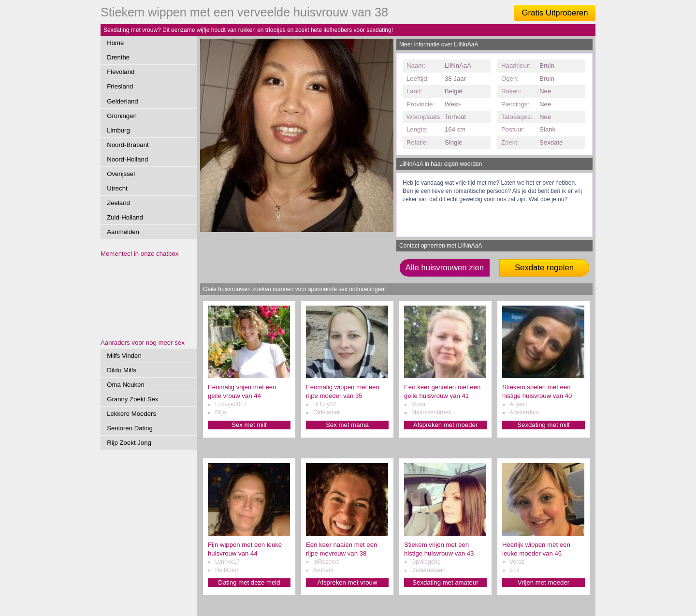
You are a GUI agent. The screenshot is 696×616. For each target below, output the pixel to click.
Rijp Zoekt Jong (129, 443)
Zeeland (118, 203)
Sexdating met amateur (445, 582)
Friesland (120, 86)
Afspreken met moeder (445, 425)
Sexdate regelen (544, 268)
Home (115, 43)
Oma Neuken (126, 385)
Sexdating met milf (543, 425)
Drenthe (118, 57)
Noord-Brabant (128, 145)
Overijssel (121, 174)
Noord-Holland (127, 159)
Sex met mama (347, 425)
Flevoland (121, 72)
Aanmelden (123, 232)
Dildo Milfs (122, 370)
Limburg (118, 130)
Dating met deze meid (249, 582)
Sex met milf (249, 425)
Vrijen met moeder (544, 582)
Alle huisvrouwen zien (445, 268)
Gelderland (123, 101)
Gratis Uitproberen (555, 13)
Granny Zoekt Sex (132, 399)
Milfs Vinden (124, 356)
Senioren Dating (130, 428)
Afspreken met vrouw (348, 582)
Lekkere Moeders (131, 414)
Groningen (122, 116)
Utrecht (117, 188)
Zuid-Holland (125, 217)
